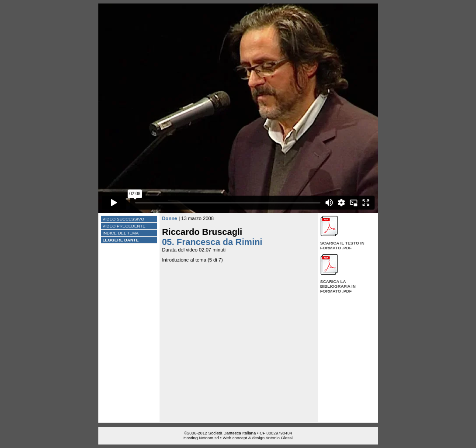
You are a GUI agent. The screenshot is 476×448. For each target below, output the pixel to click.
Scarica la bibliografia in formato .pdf (338, 286)
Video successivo (123, 219)
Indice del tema (121, 233)
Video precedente (124, 226)
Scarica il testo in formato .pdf (342, 245)
